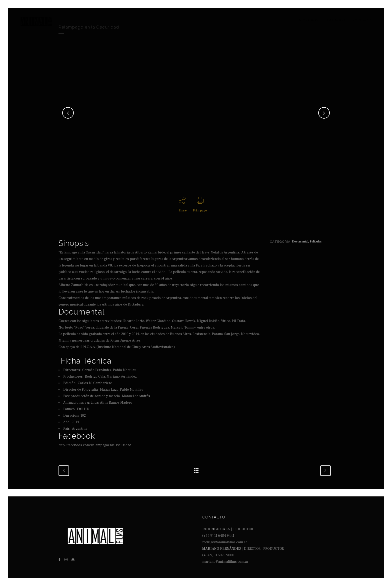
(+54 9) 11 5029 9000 (218, 555)
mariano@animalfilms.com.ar (225, 562)
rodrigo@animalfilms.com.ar (225, 542)
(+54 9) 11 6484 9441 (218, 536)
